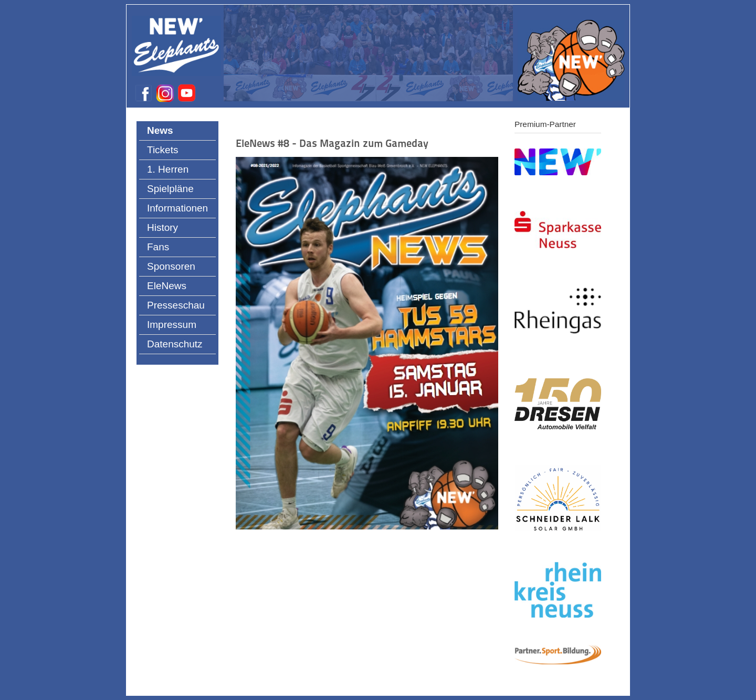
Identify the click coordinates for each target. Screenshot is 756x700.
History (162, 227)
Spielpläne (170, 189)
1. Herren (168, 169)
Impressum (172, 325)
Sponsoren (171, 266)
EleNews (167, 286)
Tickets (162, 150)
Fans (158, 247)
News (160, 130)
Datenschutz (175, 344)
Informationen (177, 208)
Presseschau (176, 305)
